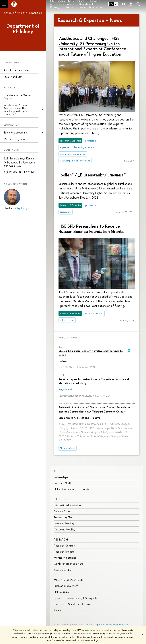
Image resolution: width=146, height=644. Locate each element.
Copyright (99, 625)
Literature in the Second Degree (18, 97)
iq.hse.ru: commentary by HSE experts (76, 598)
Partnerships (61, 477)
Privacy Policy (112, 625)
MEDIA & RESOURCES (68, 580)
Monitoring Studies (65, 558)
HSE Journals (61, 592)
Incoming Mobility (64, 523)
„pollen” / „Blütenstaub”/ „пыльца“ (92, 175)
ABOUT (59, 471)
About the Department (17, 70)
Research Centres (64, 546)
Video (57, 610)
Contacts (89, 625)
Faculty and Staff (14, 77)
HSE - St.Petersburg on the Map (72, 489)
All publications (68, 448)
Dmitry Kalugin (21, 208)
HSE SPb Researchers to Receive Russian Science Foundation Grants (91, 229)
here (25, 634)
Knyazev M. (65, 389)
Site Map (123, 625)
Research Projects (64, 552)
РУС (111, 4)
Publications (68, 338)
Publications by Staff (66, 586)
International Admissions (68, 505)
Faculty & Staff (63, 483)
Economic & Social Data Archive (72, 604)
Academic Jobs (62, 570)
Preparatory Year (63, 517)
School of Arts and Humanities (23, 13)
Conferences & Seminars (68, 564)
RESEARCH (61, 540)
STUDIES (60, 499)
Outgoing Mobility (65, 529)
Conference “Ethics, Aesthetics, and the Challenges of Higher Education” (16, 109)
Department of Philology (23, 29)
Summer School (63, 511)
